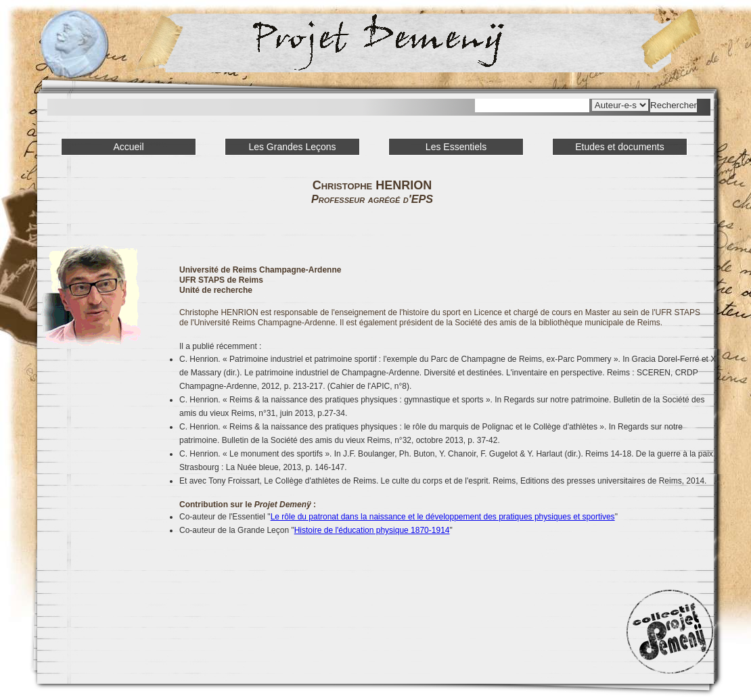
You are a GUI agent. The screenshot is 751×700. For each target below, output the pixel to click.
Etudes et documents (620, 147)
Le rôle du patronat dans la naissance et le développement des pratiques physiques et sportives (443, 517)
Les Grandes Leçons (292, 147)
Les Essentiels (456, 147)
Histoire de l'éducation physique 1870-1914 (372, 530)
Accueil (128, 147)
